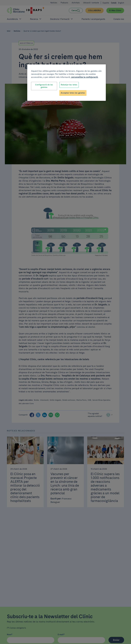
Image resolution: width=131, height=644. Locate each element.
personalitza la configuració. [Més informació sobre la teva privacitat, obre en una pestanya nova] (85, 77)
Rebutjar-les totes (69, 85)
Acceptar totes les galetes (73, 93)
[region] (67, 83)
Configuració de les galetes (44, 86)
